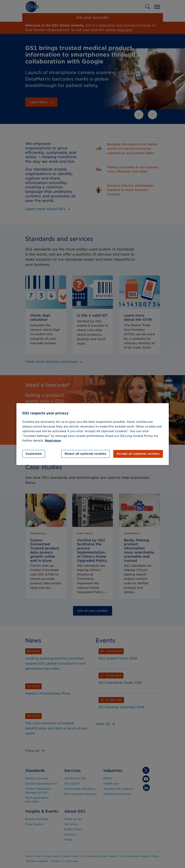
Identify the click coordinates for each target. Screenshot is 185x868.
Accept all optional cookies (138, 454)
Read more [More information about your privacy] (53, 441)
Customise (34, 454)
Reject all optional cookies (86, 454)
